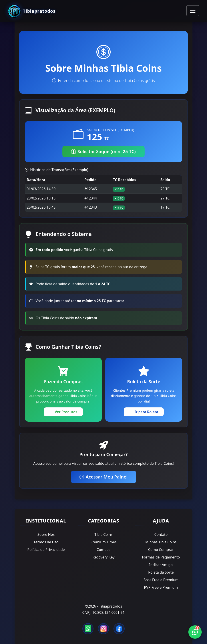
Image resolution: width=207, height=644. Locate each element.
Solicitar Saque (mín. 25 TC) (103, 151)
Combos (103, 550)
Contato (161, 534)
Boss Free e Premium (161, 580)
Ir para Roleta (144, 412)
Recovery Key (104, 557)
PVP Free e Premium (161, 587)
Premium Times (103, 542)
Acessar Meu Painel (104, 477)
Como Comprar (161, 550)
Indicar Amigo (161, 565)
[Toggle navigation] (193, 11)
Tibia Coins (103, 534)
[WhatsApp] (195, 632)
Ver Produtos (63, 412)
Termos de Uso (46, 542)
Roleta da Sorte (161, 572)
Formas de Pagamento (161, 557)
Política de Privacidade (46, 550)
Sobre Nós (46, 534)
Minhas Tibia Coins (161, 542)
